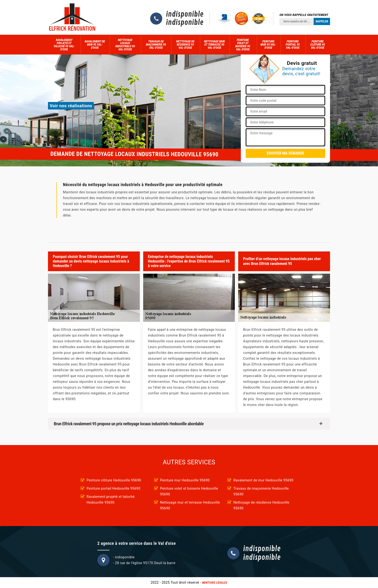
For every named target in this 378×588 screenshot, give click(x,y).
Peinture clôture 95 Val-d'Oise (318, 44)
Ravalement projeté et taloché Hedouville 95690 (111, 500)
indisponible (185, 14)
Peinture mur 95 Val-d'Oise (268, 44)
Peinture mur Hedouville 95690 (185, 480)
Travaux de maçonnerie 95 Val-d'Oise (156, 44)
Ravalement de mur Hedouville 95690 (263, 480)
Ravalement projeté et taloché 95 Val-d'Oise (64, 45)
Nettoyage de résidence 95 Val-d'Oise (185, 44)
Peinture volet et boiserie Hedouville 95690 (189, 491)
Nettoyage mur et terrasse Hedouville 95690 (190, 505)
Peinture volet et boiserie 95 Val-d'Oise (243, 45)
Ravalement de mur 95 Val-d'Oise (95, 44)
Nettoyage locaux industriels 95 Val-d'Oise (125, 45)
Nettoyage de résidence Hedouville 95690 (261, 505)
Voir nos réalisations (71, 106)
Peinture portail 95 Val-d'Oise (293, 44)
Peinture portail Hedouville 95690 (113, 488)
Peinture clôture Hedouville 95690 (114, 480)
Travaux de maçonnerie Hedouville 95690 (261, 491)
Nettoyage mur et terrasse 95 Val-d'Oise (214, 44)
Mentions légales (215, 583)
